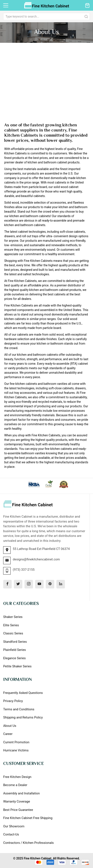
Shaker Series (13, 617)
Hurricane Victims (16, 750)
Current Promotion (16, 742)
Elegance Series (14, 658)
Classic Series (13, 633)
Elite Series (11, 625)
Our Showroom (14, 826)
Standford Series (15, 642)
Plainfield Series (15, 650)
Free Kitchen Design (17, 777)
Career (8, 734)
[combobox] (46, 16)
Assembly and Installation (21, 793)
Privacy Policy (13, 701)
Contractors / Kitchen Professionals (29, 843)
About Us (10, 726)
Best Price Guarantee (18, 810)
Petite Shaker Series (17, 666)
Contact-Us (11, 834)
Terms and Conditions (19, 709)
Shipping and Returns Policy (23, 717)
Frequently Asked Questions (23, 693)
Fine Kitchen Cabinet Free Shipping (28, 818)
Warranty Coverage (17, 801)
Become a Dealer (15, 785)
